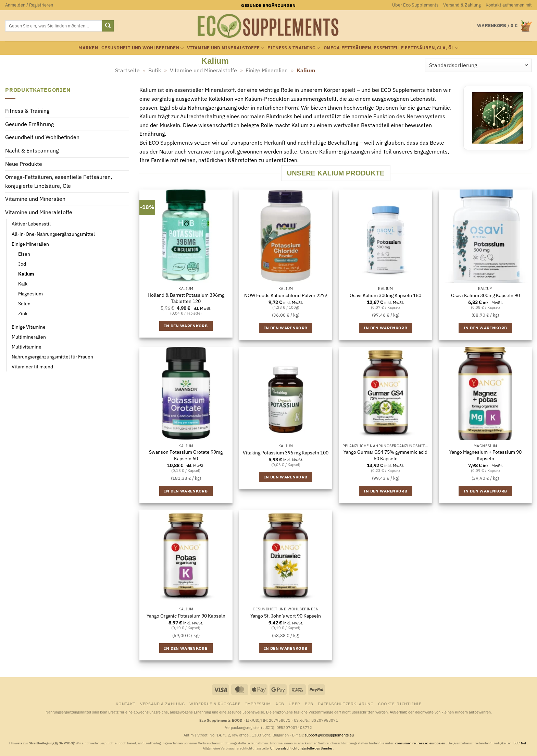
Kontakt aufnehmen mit (509, 5)
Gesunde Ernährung (29, 124)
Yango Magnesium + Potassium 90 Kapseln (485, 455)
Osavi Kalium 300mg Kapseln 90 (485, 295)
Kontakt (126, 704)
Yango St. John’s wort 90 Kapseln (286, 616)
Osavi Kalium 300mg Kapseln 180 (385, 295)
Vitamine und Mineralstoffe (226, 48)
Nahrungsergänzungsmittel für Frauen (52, 357)
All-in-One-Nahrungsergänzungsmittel (53, 234)
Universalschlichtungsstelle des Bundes (302, 748)
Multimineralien (29, 337)
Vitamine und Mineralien (35, 199)
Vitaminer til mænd (32, 367)
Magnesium (30, 294)
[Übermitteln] (108, 26)
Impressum (258, 704)
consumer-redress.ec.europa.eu (421, 743)
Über (294, 704)
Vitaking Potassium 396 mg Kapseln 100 (286, 453)
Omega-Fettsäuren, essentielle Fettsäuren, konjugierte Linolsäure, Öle (59, 182)
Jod (22, 264)
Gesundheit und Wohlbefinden (142, 48)
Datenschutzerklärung (346, 704)
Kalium (26, 274)
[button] (29, 5)
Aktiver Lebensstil (31, 224)
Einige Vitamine (29, 327)
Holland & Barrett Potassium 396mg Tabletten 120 (186, 298)
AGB (280, 704)
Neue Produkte (24, 164)
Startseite (127, 70)
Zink (23, 313)
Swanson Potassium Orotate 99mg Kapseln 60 (186, 455)
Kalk (23, 284)
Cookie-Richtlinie (400, 704)
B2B (309, 704)
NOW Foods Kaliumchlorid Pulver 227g (286, 295)
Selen (24, 303)
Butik (155, 70)
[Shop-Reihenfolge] (478, 65)
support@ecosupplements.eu (329, 735)
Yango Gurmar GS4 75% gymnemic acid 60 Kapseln (385, 455)
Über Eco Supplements (415, 5)
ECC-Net (520, 743)
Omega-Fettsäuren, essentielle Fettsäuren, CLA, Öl (391, 48)
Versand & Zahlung (462, 5)
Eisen (24, 254)
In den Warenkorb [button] (186, 326)
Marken (88, 48)
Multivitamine (27, 347)
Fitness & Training (294, 48)
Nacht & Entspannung (32, 150)
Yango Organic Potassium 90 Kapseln (186, 616)
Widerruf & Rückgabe (215, 704)
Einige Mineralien (267, 70)
